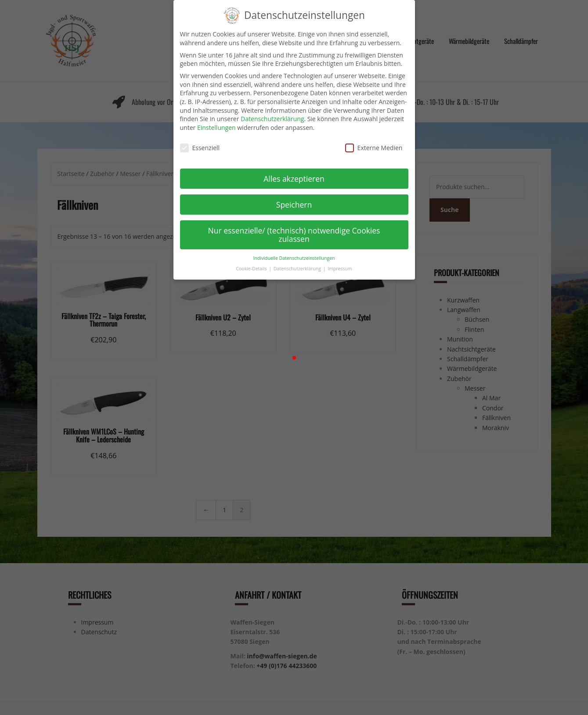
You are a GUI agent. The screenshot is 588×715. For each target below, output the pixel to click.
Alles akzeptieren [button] (294, 170)
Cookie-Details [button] (252, 261)
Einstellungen (216, 119)
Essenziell (200, 139)
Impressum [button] (340, 261)
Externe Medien (374, 139)
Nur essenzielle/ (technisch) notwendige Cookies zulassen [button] (294, 226)
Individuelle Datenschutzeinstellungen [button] (294, 250)
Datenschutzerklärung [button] (298, 261)
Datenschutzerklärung (272, 111)
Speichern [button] (294, 196)
